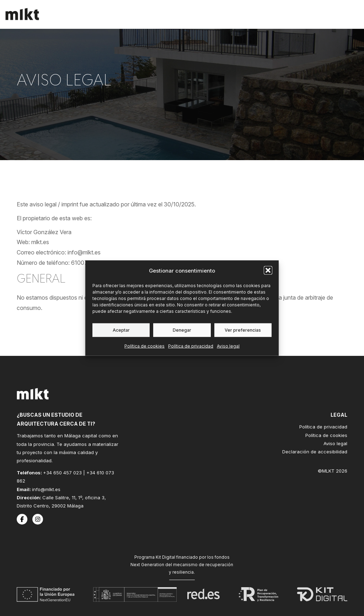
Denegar (182, 330)
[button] (268, 270)
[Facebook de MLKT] (22, 519)
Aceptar (121, 330)
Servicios (198, 14)
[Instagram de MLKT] (38, 519)
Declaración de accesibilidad (315, 452)
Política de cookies (144, 346)
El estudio (269, 14)
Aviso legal (228, 346)
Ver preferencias (243, 330)
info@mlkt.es (46, 489)
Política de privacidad (191, 346)
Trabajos (233, 14)
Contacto (329, 14)
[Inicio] (22, 14)
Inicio (169, 14)
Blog (298, 14)
